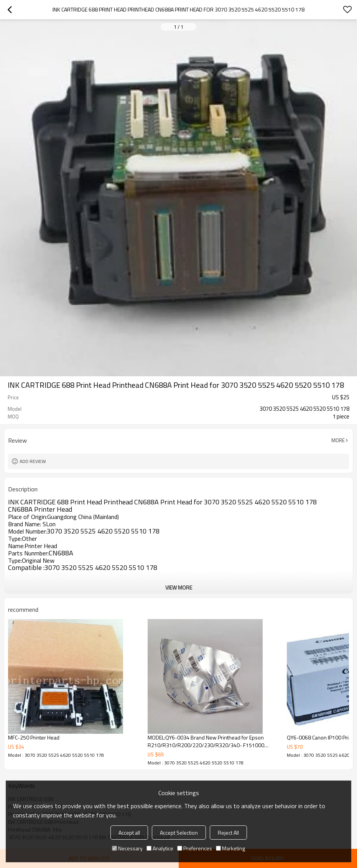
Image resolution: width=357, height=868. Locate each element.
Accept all (129, 833)
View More (179, 587)
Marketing (230, 848)
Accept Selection (179, 833)
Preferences (195, 848)
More (338, 440)
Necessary (127, 848)
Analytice (160, 848)
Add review (33, 461)
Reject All (228, 833)
